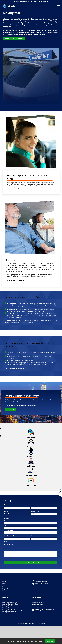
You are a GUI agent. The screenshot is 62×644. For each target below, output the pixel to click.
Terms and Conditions (30, 623)
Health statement (12, 309)
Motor (12, 545)
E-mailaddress (9, 536)
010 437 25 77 (37, 1)
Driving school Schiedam (10, 606)
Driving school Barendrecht (11, 604)
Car (7, 545)
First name (8, 505)
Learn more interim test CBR (14, 368)
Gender (6, 511)
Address (7, 518)
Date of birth (35, 511)
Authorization (11, 303)
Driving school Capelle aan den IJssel (13, 610)
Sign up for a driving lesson (14, 280)
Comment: (7, 549)
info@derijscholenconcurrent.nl (23, 1)
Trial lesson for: (9, 542)
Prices (4, 587)
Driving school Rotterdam (10, 602)
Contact (5, 591)
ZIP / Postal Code (9, 530)
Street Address (8, 521)
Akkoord (50, 641)
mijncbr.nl (24, 303)
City (5, 526)
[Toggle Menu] (58, 6)
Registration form (8, 589)
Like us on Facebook (41, 581)
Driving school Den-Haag (10, 612)
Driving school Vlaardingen (10, 608)
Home (4, 581)
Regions (5, 583)
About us (5, 585)
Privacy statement (41, 623)
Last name (35, 505)
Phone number (36, 536)
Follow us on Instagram (42, 584)
